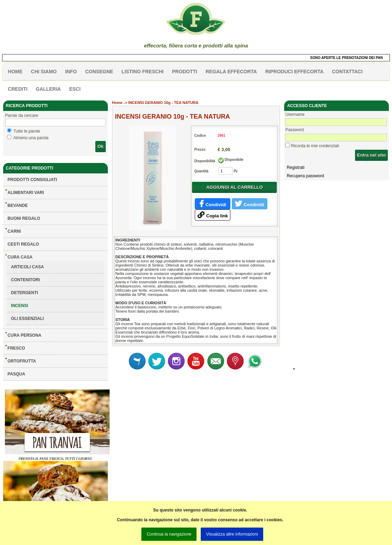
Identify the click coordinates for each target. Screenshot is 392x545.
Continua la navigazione (169, 534)
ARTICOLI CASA (28, 267)
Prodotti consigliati (32, 180)
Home (117, 103)
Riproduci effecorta (294, 72)
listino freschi (143, 72)
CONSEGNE (99, 72)
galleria (49, 89)
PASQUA (16, 374)
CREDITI (18, 89)
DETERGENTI (25, 293)
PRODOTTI (185, 72)
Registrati (295, 167)
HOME (15, 72)
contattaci (347, 72)
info (71, 72)
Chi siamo (44, 72)
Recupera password (305, 176)
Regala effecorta (231, 72)
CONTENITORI (25, 280)
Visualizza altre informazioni (232, 534)
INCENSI (20, 306)
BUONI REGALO (24, 218)
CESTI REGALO (23, 244)
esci (75, 89)
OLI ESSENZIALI (28, 319)
